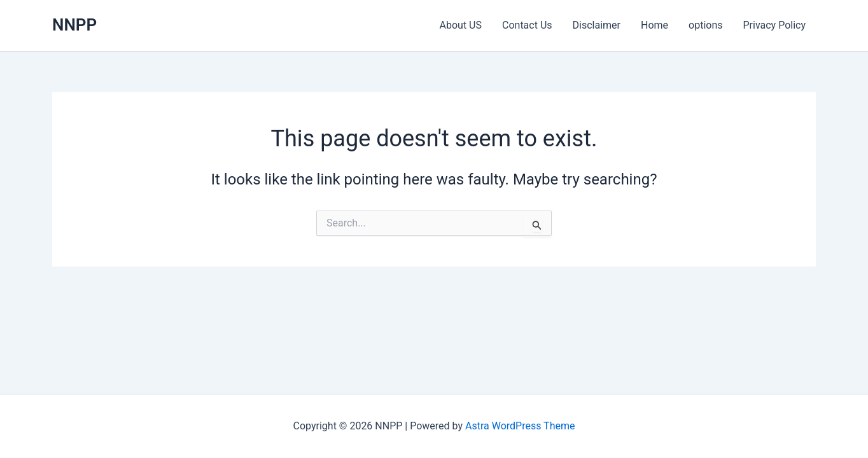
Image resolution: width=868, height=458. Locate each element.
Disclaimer (597, 25)
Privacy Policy (775, 25)
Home (654, 25)
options (705, 25)
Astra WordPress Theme (520, 426)
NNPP (74, 25)
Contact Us (527, 25)
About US (461, 25)
